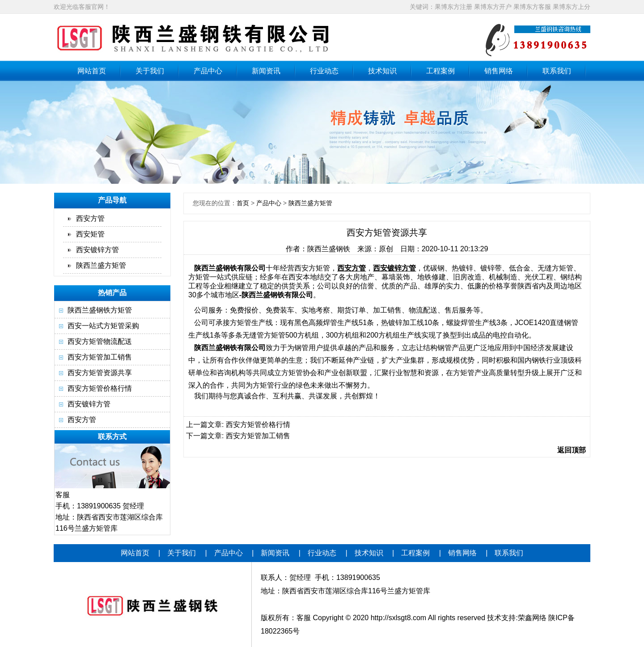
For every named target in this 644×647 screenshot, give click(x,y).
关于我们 (150, 71)
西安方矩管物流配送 (100, 341)
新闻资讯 (266, 71)
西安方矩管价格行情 (100, 388)
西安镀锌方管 (97, 250)
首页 (243, 203)
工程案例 (441, 71)
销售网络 (499, 71)
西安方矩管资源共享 (100, 373)
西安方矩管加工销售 (100, 357)
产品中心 (208, 71)
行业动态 (324, 71)
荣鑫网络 (532, 618)
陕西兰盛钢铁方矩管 (100, 310)
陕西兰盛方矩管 (101, 265)
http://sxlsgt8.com (399, 618)
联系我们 (557, 71)
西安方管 (90, 218)
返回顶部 (572, 450)
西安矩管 (90, 234)
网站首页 (92, 71)
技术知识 (382, 71)
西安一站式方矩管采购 (103, 326)
